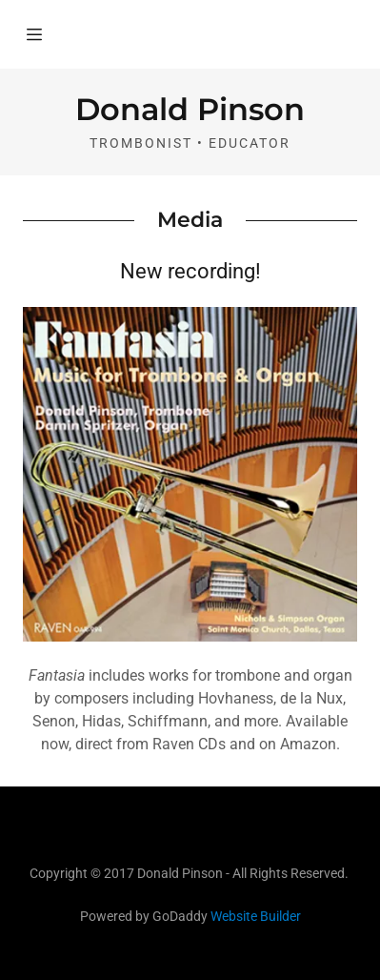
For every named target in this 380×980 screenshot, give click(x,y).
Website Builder (256, 916)
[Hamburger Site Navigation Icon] (34, 34)
